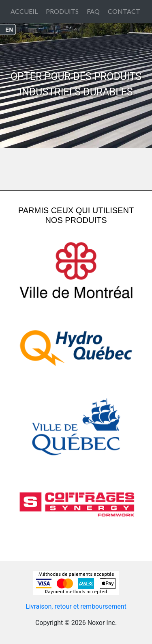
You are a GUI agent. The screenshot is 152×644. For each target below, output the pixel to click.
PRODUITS (62, 11)
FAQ (93, 11)
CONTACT (124, 11)
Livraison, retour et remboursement (76, 606)
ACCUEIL (24, 11)
